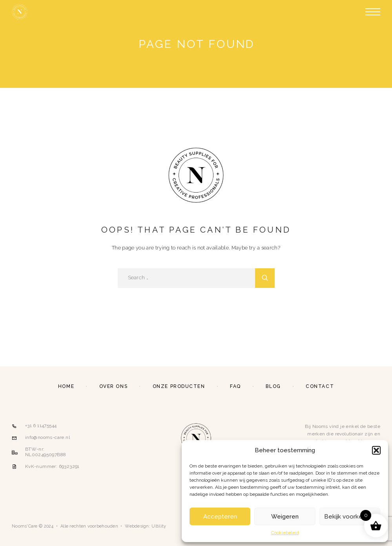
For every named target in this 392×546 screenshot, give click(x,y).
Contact (320, 386)
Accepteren (220, 517)
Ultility (159, 526)
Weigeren (285, 517)
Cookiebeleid (285, 533)
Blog (273, 386)
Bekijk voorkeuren (350, 517)
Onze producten (179, 386)
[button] (376, 450)
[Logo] (20, 12)
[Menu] (373, 12)
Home (66, 386)
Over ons (113, 386)
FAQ (235, 386)
